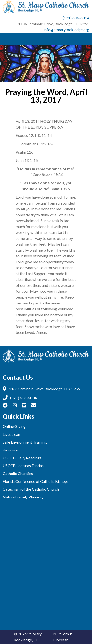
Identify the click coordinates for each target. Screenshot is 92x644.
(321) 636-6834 (76, 18)
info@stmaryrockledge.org (66, 30)
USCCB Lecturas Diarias (23, 466)
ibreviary (10, 450)
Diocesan (61, 640)
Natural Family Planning (23, 497)
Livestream (12, 434)
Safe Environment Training (25, 442)
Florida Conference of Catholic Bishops (36, 481)
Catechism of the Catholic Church (31, 489)
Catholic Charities (18, 473)
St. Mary (35, 634)
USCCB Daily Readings (22, 458)
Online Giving (14, 426)
